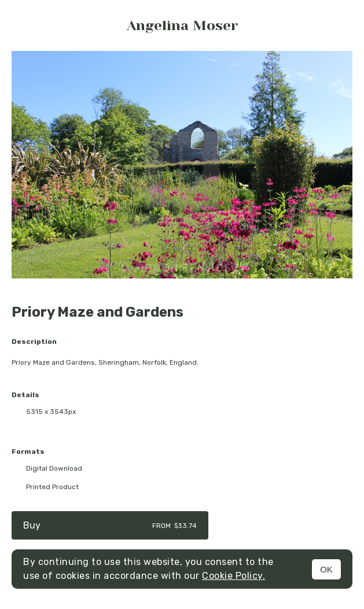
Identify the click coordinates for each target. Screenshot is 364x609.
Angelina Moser (182, 25)
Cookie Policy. (234, 576)
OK (326, 569)
